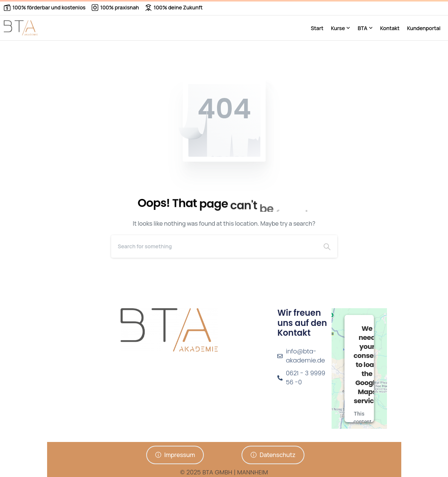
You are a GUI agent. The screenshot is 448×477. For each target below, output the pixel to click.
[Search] (214, 246)
